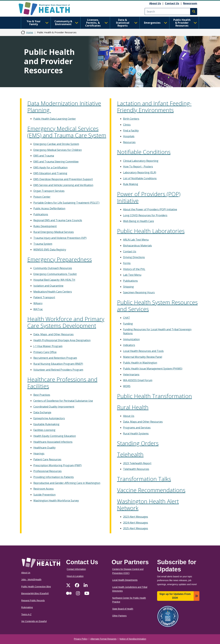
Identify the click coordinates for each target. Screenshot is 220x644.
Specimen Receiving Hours (139, 292)
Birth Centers (131, 119)
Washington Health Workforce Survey (56, 501)
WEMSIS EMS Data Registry (50, 250)
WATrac (38, 309)
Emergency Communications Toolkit (55, 274)
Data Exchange (42, 412)
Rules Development (45, 226)
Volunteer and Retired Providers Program (58, 370)
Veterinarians (131, 374)
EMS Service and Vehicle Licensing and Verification (63, 185)
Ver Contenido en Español (34, 621)
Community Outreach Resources (53, 268)
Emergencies (156, 23)
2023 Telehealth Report (137, 463)
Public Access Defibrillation (49, 208)
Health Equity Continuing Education (55, 436)
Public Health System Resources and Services (157, 306)
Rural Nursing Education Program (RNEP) (58, 364)
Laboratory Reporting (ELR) (140, 172)
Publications (41, 214)
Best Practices (42, 395)
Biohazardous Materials (137, 246)
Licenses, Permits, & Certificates (97, 23)
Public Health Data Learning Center (55, 119)
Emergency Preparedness (60, 259)
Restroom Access (44, 489)
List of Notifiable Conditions (140, 178)
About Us (155, 3)
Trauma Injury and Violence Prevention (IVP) (60, 238)
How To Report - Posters (138, 167)
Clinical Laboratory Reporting (141, 161)
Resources (129, 142)
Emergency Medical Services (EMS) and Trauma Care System (67, 132)
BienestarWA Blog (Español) (35, 594)
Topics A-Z (26, 614)
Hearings (39, 453)
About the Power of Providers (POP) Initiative (150, 209)
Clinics (127, 125)
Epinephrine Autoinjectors (49, 418)
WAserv (38, 303)
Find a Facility (131, 131)
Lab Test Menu (132, 275)
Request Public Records (33, 601)
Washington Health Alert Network (148, 505)
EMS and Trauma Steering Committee (56, 162)
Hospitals (129, 136)
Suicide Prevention (44, 495)
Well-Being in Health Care (138, 221)
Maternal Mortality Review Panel (143, 357)
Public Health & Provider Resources (185, 23)
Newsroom (190, 3)
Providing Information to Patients (54, 477)
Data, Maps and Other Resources (143, 422)
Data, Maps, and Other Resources (53, 334)
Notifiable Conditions (144, 152)
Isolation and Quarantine (48, 286)
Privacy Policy (81, 639)
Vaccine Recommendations (151, 490)
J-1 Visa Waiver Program (48, 346)
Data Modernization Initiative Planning (64, 107)
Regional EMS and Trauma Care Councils (58, 220)
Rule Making (131, 184)
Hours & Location (75, 576)
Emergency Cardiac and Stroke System (56, 144)
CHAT (127, 318)
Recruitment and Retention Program (55, 358)
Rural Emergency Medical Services (54, 232)
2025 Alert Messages (136, 528)
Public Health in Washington (140, 363)
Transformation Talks (144, 479)
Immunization (131, 339)
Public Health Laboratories (151, 231)
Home (30, 32)
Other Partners (119, 616)
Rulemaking (27, 607)
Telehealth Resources (136, 469)
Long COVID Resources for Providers (145, 215)
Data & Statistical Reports (127, 23)
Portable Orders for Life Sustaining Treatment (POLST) (66, 203)
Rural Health (133, 407)
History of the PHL (134, 269)
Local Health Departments (125, 580)
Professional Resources (47, 471)
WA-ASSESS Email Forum (138, 380)
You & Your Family (38, 23)
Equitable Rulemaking (46, 424)
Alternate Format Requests (103, 639)
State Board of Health (123, 609)
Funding (128, 324)
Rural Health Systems (136, 433)
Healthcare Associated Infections (53, 442)
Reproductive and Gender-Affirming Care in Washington (67, 483)
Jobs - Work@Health (31, 580)
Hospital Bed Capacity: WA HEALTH (54, 280)
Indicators (129, 345)
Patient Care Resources (47, 459)
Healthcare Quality (44, 448)
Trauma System (43, 244)
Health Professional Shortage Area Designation (62, 340)
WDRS (127, 386)
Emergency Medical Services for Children (58, 150)
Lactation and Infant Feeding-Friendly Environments (154, 107)
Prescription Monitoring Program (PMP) (57, 465)
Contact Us (172, 3)
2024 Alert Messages (136, 523)
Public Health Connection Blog (36, 587)
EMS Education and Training (50, 173)
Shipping (128, 287)
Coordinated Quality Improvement (54, 407)
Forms (127, 263)
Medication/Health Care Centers (53, 292)
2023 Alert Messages (136, 517)
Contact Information (76, 569)
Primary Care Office (45, 352)
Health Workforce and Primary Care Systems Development (66, 322)
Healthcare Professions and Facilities (62, 383)
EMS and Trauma (44, 156)
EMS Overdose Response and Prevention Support (63, 179)
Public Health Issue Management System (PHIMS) (153, 369)
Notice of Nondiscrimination (133, 639)
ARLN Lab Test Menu (136, 240)
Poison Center (42, 197)
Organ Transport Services (49, 191)
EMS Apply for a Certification (50, 167)
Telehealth (130, 454)
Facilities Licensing (44, 430)
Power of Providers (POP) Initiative (149, 197)
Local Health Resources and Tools (143, 351)
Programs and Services (137, 428)
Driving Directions (134, 257)
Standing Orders (138, 443)
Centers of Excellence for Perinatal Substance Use (63, 401)
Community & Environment (66, 23)
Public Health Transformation (154, 396)
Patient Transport (44, 297)
